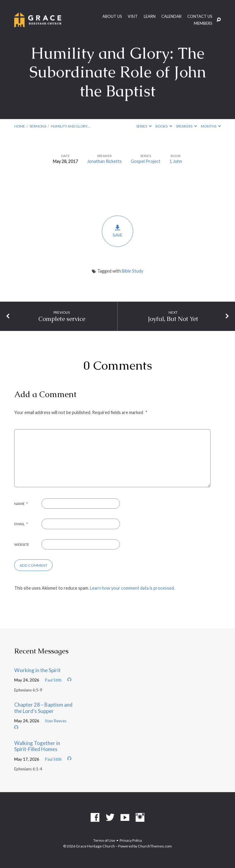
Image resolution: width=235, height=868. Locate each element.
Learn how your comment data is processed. (132, 588)
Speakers (186, 126)
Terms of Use (104, 840)
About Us (112, 16)
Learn (150, 16)
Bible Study (132, 271)
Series (144, 126)
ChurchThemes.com (155, 846)
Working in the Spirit (37, 670)
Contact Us (200, 16)
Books (164, 126)
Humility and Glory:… (71, 126)
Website (22, 544)
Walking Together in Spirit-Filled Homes (37, 746)
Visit (133, 16)
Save (117, 231)
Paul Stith (53, 680)
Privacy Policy (131, 840)
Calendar (171, 16)
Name (21, 504)
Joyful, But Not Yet (173, 319)
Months (211, 126)
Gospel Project (146, 161)
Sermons (38, 126)
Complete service (62, 319)
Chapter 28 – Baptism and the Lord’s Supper (43, 708)
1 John (176, 161)
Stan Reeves (56, 721)
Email (21, 524)
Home (20, 126)
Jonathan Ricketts (104, 161)
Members (203, 23)
